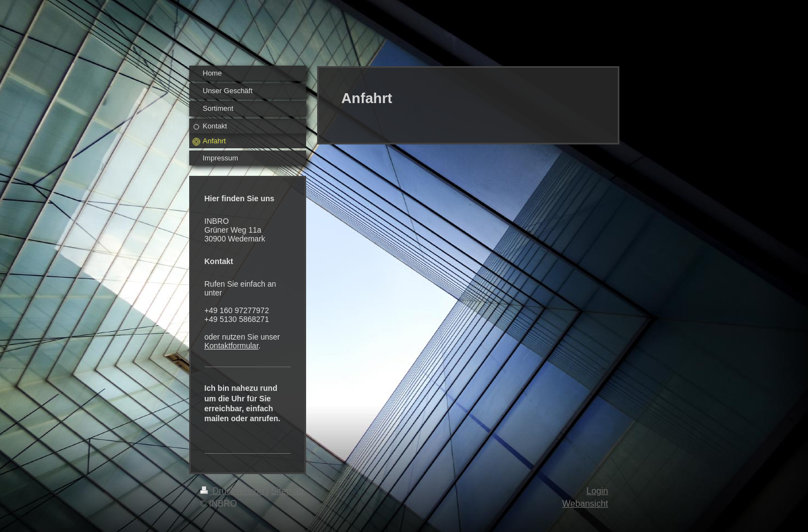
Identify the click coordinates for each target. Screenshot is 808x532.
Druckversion (233, 491)
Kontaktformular (232, 346)
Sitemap (287, 491)
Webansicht (585, 504)
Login (597, 491)
